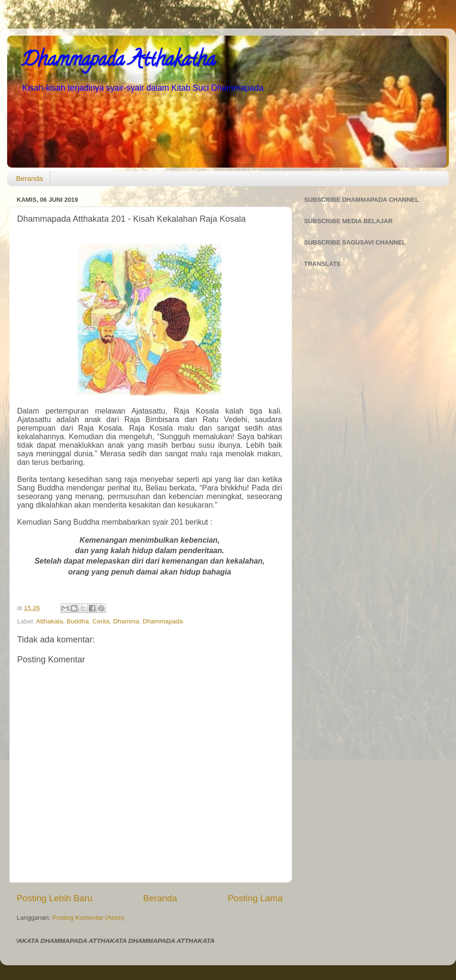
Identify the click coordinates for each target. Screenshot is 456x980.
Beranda (30, 178)
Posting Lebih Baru (55, 898)
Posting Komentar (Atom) (88, 918)
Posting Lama (255, 898)
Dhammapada (163, 621)
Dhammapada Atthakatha (118, 61)
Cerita (101, 621)
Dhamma (126, 621)
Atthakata (50, 621)
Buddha (78, 621)
